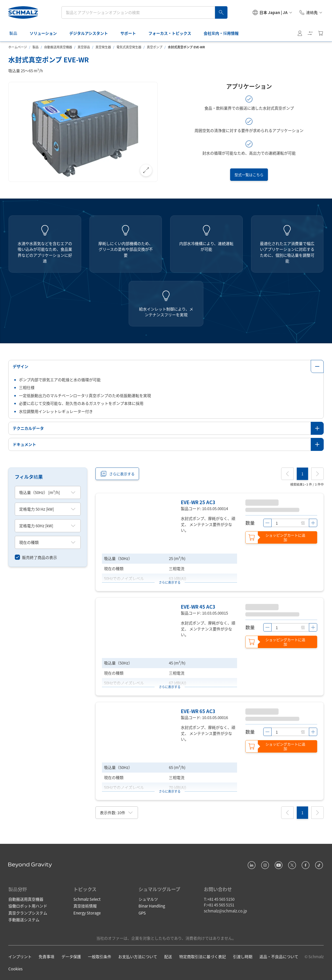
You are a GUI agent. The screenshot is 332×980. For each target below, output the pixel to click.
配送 (168, 956)
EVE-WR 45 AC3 (198, 607)
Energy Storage (87, 913)
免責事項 (46, 956)
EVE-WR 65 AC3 (198, 711)
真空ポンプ (155, 47)
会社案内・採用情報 (224, 33)
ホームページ (18, 47)
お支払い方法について (138, 956)
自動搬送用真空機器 (58, 47)
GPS (142, 913)
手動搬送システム (24, 920)
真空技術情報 (85, 906)
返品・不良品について (279, 956)
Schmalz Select (87, 899)
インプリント (20, 956)
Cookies (15, 969)
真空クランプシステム (28, 913)
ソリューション (46, 33)
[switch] (36, 558)
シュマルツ (148, 899)
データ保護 (71, 956)
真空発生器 (103, 47)
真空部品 (84, 47)
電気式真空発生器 (129, 47)
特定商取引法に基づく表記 (203, 956)
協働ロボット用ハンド (28, 906)
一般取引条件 (100, 956)
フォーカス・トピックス (173, 33)
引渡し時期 (243, 956)
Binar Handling (152, 906)
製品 (16, 33)
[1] (302, 474)
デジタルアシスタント (92, 33)
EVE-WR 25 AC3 (198, 502)
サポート (131, 33)
